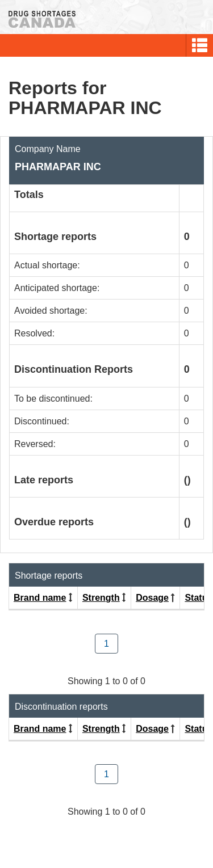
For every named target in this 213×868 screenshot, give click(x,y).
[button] (200, 45)
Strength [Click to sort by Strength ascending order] (101, 598)
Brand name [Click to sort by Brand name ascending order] (40, 598)
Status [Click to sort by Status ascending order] (199, 598)
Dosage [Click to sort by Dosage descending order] (152, 598)
